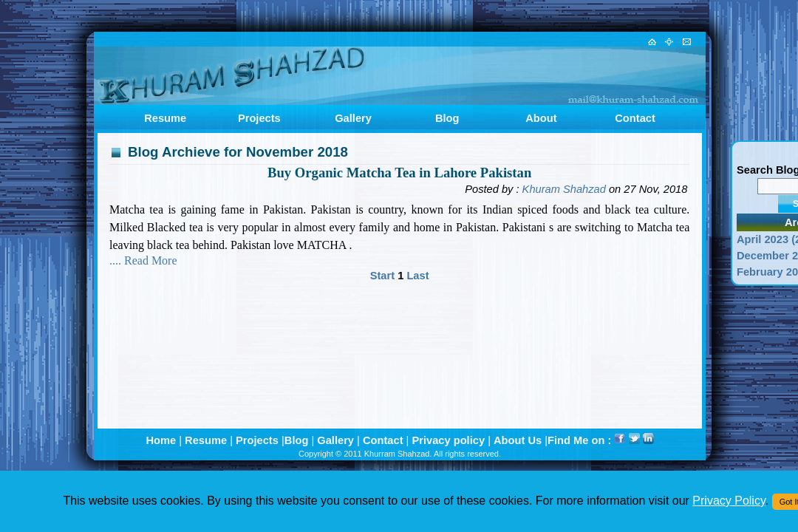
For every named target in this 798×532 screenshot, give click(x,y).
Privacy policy (448, 440)
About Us (518, 440)
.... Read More (143, 260)
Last (417, 276)
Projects (259, 118)
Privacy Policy (729, 501)
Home (161, 440)
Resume (165, 118)
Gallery (353, 118)
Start (384, 276)
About (541, 118)
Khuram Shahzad (564, 189)
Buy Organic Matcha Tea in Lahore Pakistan (399, 173)
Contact (635, 118)
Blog (447, 118)
